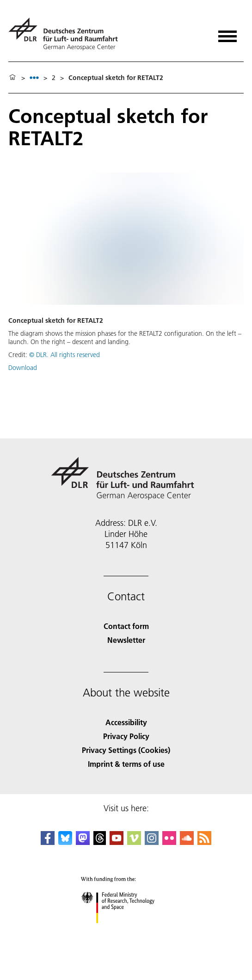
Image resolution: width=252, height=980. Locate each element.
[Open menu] (227, 33)
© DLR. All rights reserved (65, 355)
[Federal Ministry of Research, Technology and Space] (126, 931)
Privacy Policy (126, 736)
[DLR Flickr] (169, 842)
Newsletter (126, 640)
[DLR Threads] (100, 842)
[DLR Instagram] (152, 842)
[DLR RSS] (204, 842)
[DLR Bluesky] (65, 842)
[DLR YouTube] (117, 842)
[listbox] (34, 77)
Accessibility (126, 722)
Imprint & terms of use (126, 764)
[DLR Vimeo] (134, 842)
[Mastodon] (83, 842)
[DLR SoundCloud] (187, 842)
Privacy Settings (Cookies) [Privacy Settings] (126, 750)
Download (23, 368)
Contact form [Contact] (126, 626)
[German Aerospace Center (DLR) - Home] (67, 34)
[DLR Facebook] (48, 842)
